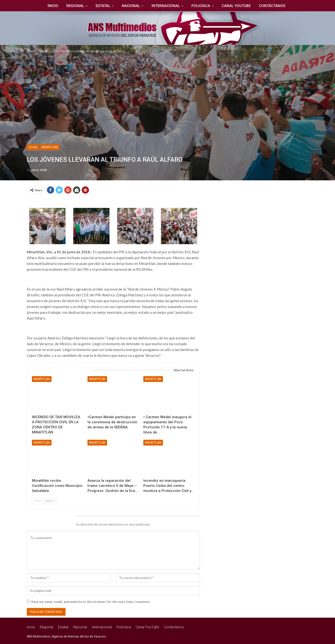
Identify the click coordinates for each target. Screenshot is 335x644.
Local (33, 147)
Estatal (102, 6)
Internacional (166, 6)
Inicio (50, 6)
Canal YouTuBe (238, 6)
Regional (73, 6)
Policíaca (202, 6)
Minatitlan (50, 147)
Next (50, 501)
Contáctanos (274, 6)
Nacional (130, 6)
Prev (38, 501)
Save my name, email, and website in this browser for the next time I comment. (91, 602)
